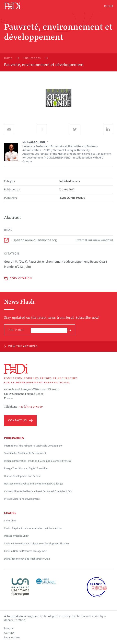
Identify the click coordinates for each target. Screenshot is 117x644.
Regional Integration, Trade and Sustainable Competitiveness (37, 461)
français (9, 629)
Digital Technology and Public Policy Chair (27, 559)
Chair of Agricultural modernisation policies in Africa (33, 528)
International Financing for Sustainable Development (33, 446)
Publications (32, 58)
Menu (108, 6)
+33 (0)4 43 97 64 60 (31, 407)
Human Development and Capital (22, 476)
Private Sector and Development (22, 499)
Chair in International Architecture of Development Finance (36, 544)
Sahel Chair (10, 521)
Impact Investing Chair (16, 536)
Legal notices (12, 638)
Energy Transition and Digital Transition (26, 468)
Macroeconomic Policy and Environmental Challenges (34, 484)
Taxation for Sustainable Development (25, 453)
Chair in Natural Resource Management (26, 551)
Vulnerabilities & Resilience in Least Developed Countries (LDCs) (38, 491)
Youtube (9, 633)
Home (8, 58)
